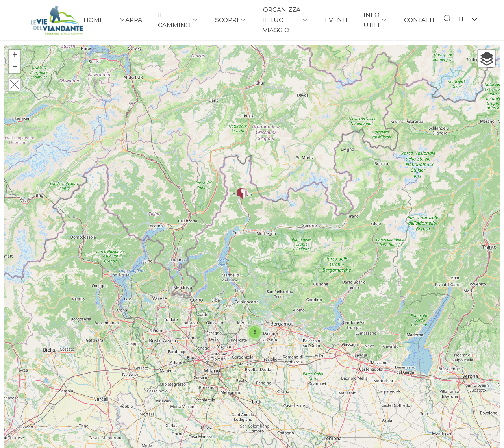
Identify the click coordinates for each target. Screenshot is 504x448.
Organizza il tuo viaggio (286, 20)
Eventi (336, 20)
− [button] (15, 67)
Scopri (231, 20)
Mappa (131, 20)
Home (94, 20)
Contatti (419, 20)
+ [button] (15, 56)
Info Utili (376, 20)
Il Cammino (179, 20)
